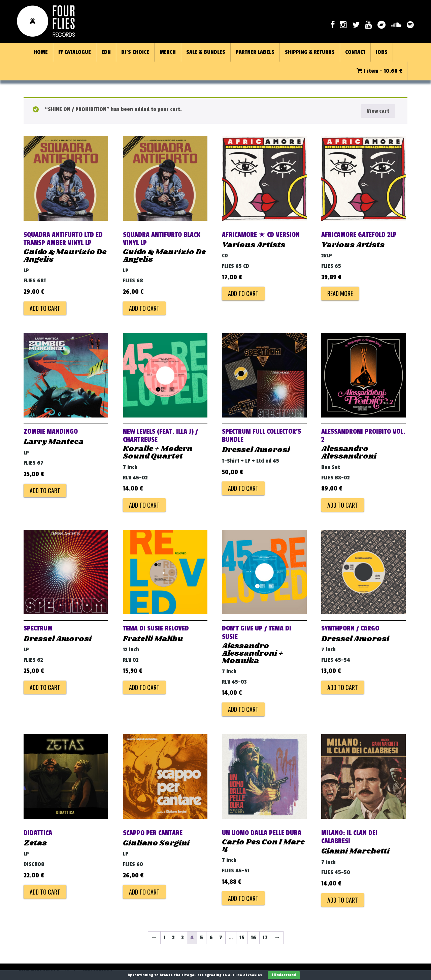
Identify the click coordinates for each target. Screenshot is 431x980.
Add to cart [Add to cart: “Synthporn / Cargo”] (343, 687)
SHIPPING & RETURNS (310, 52)
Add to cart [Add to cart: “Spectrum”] (45, 687)
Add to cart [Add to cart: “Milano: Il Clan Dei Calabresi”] (343, 900)
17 (265, 938)
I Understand (284, 975)
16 (254, 938)
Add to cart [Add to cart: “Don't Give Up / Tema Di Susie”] (243, 709)
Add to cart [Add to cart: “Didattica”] (45, 892)
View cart (378, 111)
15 (242, 938)
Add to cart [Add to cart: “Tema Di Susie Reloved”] (144, 687)
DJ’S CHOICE (135, 52)
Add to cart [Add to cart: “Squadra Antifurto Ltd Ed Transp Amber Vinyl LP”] (45, 308)
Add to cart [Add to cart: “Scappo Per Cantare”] (144, 892)
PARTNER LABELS (255, 52)
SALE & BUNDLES (206, 52)
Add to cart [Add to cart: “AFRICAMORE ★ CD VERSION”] (243, 293)
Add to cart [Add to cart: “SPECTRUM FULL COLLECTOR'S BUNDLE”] (243, 488)
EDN (106, 52)
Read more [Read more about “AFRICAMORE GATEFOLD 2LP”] (340, 293)
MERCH (168, 52)
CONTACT (355, 52)
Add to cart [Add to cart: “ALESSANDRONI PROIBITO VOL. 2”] (343, 505)
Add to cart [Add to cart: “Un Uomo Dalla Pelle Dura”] (243, 898)
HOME (41, 52)
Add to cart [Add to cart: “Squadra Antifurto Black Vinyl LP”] (144, 308)
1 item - (379, 71)
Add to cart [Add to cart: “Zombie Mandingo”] (45, 491)
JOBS (382, 52)
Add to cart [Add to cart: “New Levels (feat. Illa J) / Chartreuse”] (144, 505)
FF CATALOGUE (75, 52)
